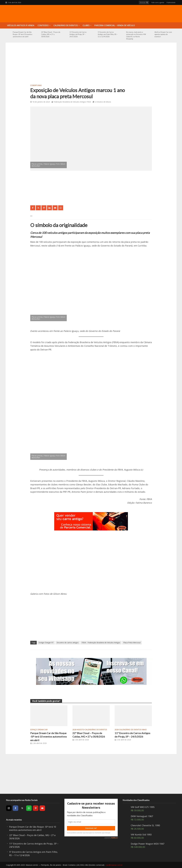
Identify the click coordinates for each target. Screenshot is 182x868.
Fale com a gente (158, 2)
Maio (144, 730)
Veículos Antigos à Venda (21, 25)
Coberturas (36, 85)
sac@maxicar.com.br (114, 865)
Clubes (86, 25)
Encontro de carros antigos (68, 643)
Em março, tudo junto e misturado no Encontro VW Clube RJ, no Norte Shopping (136, 35)
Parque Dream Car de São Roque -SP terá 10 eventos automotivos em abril (23, 34)
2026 (74, 730)
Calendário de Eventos (66, 25)
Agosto (81, 730)
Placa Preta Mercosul (132, 643)
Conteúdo (43, 25)
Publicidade (171, 2)
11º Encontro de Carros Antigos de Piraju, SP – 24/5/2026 (78, 34)
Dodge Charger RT (46, 643)
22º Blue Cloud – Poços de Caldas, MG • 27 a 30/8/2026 (51, 34)
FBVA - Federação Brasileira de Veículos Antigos (101, 643)
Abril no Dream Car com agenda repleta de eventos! (163, 34)
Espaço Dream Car (39, 730)
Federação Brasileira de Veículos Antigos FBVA (72, 102)
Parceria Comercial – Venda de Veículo (115, 25)
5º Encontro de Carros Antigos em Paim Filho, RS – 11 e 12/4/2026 (108, 34)
